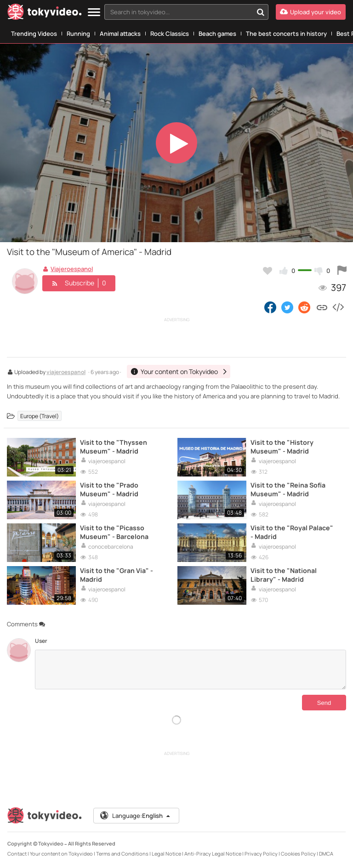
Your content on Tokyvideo (61, 854)
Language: (136, 816)
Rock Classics (170, 34)
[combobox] (186, 12)
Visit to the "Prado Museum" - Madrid (109, 489)
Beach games (217, 34)
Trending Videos (34, 34)
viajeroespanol (66, 373)
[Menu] (94, 13)
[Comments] (191, 669)
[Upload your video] (311, 12)
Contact (17, 854)
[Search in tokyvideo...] (261, 12)
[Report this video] (342, 271)
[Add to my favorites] (268, 271)
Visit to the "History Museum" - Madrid (282, 447)
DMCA (326, 854)
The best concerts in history (286, 34)
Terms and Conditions (122, 854)
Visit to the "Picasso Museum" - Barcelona (114, 532)
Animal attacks (120, 34)
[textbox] (179, 12)
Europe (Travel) (40, 416)
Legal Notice (166, 854)
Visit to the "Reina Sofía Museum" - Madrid (288, 489)
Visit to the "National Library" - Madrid (284, 575)
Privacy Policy (261, 854)
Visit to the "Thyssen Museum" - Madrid (114, 447)
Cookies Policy (298, 854)
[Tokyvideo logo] (45, 14)
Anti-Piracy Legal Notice (213, 854)
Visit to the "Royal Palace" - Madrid (292, 532)
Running (78, 34)
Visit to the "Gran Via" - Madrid (117, 575)
